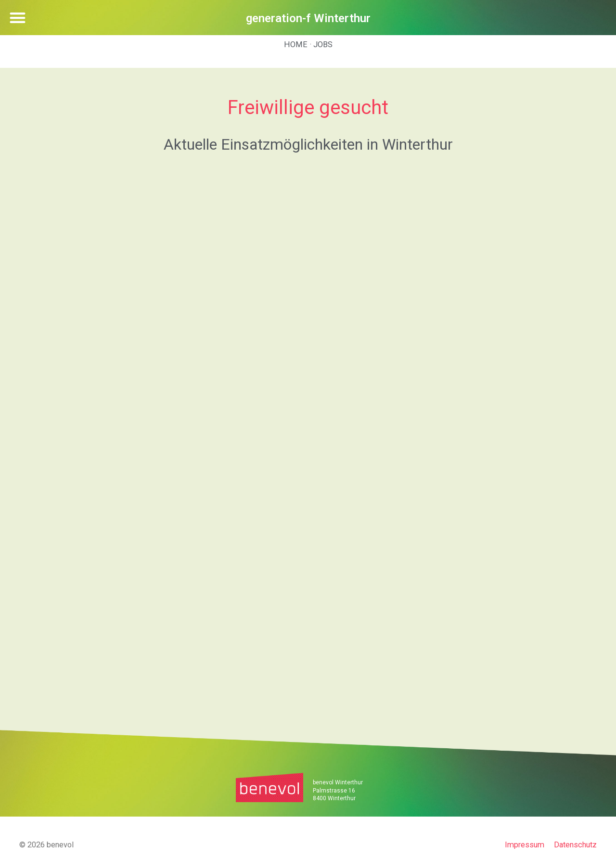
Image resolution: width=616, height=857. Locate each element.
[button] (18, 18)
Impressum (525, 845)
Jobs (323, 45)
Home (296, 45)
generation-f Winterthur (308, 18)
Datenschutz (575, 845)
